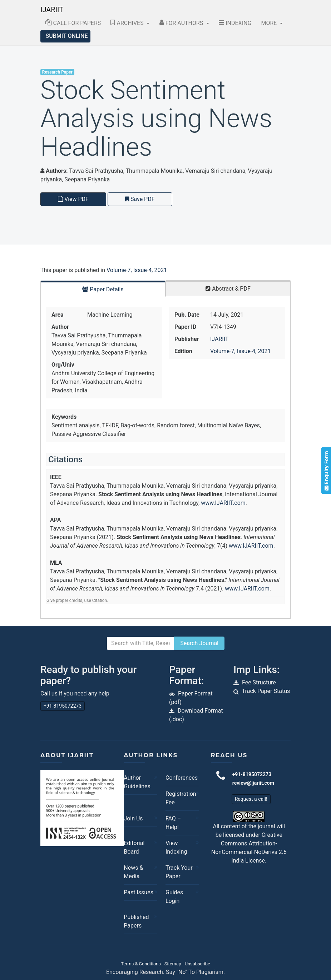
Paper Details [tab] (103, 289)
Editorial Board (134, 847)
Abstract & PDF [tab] (228, 289)
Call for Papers (73, 23)
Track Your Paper (179, 872)
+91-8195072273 (63, 706)
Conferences (180, 778)
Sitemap (173, 964)
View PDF (73, 199)
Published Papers (136, 921)
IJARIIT (52, 10)
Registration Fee (180, 798)
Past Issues (139, 892)
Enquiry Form (326, 470)
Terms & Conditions (141, 964)
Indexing (235, 23)
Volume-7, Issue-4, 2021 (137, 270)
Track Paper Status (266, 691)
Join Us (133, 818)
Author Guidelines (137, 782)
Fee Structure (259, 682)
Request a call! (251, 799)
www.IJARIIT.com (223, 503)
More (270, 23)
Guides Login (174, 897)
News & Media (133, 872)
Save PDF (140, 199)
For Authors (182, 23)
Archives (128, 23)
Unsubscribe (197, 964)
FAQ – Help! (173, 823)
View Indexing (176, 847)
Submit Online (67, 36)
